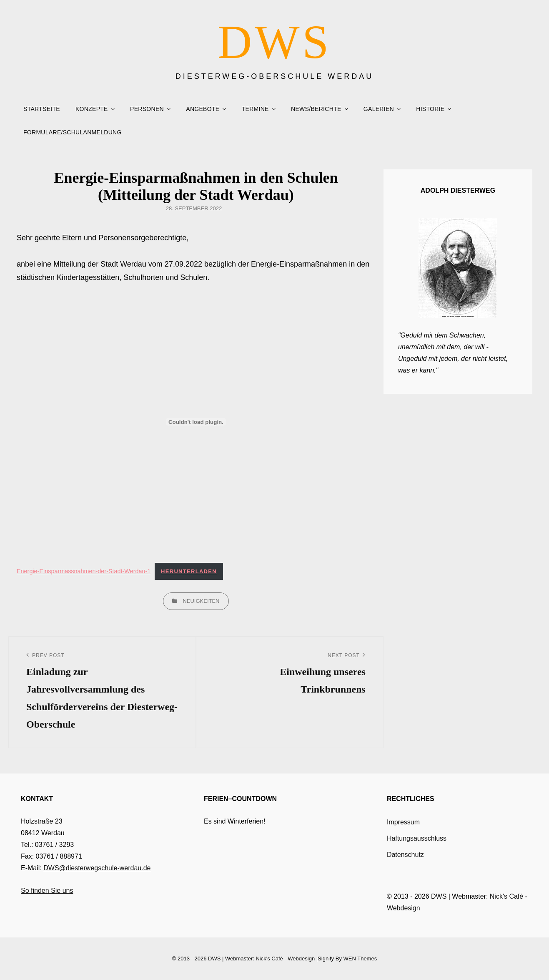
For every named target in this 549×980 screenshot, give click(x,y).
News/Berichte (316, 109)
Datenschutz (405, 855)
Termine (255, 109)
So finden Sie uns (47, 891)
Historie (430, 109)
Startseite (42, 109)
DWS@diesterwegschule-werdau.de (97, 868)
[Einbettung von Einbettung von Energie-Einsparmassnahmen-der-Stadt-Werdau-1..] (196, 422)
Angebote (203, 109)
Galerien (379, 109)
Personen (147, 109)
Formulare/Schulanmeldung (73, 132)
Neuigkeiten (201, 601)
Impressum (403, 822)
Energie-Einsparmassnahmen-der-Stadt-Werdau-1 (84, 571)
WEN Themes (360, 959)
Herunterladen (189, 571)
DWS (274, 42)
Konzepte (92, 109)
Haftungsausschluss (417, 838)
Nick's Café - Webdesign (285, 959)
